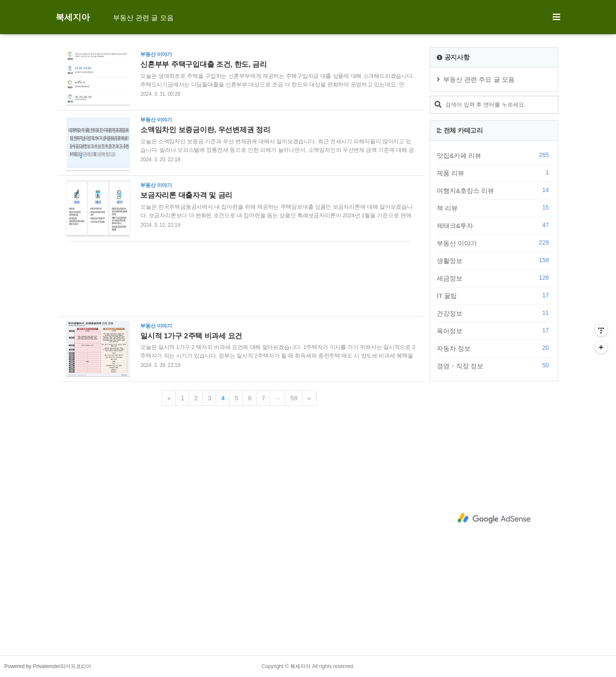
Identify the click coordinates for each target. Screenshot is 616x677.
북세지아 (73, 17)
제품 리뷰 (494, 173)
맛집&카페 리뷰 (494, 155)
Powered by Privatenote (31, 666)
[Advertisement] (237, 279)
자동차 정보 (494, 348)
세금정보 (494, 278)
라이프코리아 (76, 666)
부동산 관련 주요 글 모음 (479, 79)
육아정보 (494, 331)
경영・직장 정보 (494, 366)
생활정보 (494, 260)
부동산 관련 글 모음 (143, 18)
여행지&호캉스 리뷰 (494, 190)
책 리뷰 (494, 208)
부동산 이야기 (494, 243)
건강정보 (494, 313)
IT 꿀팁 (494, 296)
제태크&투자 (494, 225)
